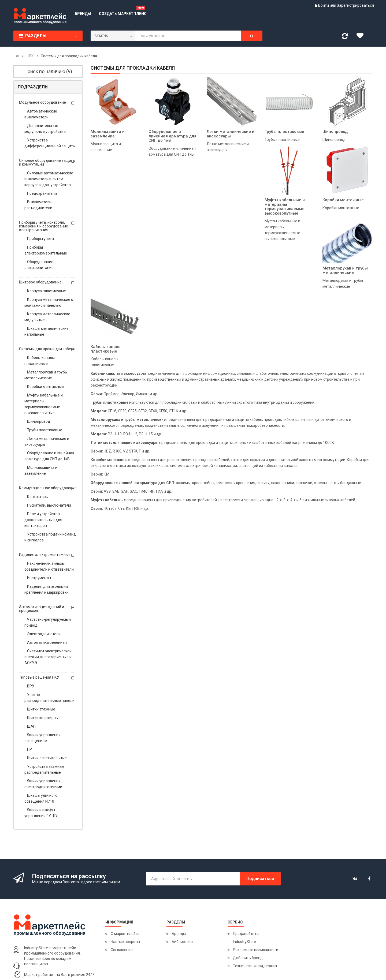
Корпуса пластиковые (47, 291)
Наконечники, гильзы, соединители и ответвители (49, 566)
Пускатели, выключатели (49, 505)
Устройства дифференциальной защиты (50, 143)
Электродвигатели (44, 634)
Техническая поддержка (255, 966)
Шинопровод (39, 421)
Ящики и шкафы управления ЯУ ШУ (41, 813)
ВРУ (31, 686)
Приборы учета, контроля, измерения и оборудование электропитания (44, 226)
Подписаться (260, 879)
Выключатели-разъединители (39, 205)
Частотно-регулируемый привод (48, 622)
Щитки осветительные (47, 758)
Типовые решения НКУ (39, 677)
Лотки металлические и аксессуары (47, 442)
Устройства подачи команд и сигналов (50, 537)
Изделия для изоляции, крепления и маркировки (47, 589)
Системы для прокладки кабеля (47, 349)
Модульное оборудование (42, 102)
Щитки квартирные (44, 718)
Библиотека (182, 942)
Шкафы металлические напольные (47, 331)
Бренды (179, 934)
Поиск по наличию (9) (48, 71)
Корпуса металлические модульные (47, 317)
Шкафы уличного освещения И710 (41, 798)
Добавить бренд (248, 958)
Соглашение (122, 950)
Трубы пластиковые (45, 430)
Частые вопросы (125, 942)
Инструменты (39, 578)
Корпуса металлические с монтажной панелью (49, 302)
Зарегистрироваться (355, 5)
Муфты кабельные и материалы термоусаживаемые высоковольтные (44, 404)
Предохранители (42, 193)
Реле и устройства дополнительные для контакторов (43, 520)
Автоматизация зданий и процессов (42, 609)
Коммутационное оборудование (48, 488)
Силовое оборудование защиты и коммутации (47, 162)
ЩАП (31, 726)
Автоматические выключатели (41, 114)
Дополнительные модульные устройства (45, 129)
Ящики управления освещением (42, 738)
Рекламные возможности (256, 950)
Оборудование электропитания (39, 265)
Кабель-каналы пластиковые (40, 361)
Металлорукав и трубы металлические (46, 375)
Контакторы (38, 497)
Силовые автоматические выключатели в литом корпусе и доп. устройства (49, 179)
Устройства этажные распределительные (44, 769)
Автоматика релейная (47, 642)
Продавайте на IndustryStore (246, 938)
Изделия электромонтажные (45, 555)
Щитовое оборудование (40, 282)
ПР (29, 749)
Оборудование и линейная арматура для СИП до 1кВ (49, 456)
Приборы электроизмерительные (46, 250)
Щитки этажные (41, 709)
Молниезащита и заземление (41, 470)
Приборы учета (40, 239)
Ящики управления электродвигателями (43, 784)
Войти (324, 5)
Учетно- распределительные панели (49, 698)
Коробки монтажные (45, 387)
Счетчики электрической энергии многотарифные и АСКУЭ (48, 657)
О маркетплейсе (125, 934)
